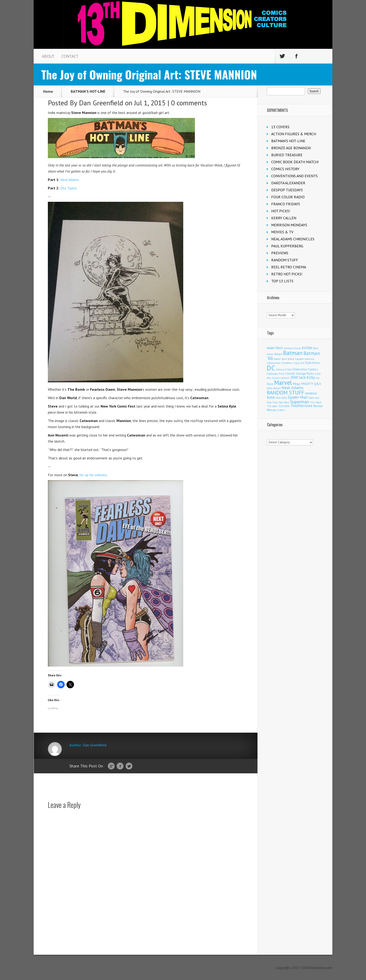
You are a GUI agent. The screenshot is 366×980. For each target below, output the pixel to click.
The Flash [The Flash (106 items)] (316, 402)
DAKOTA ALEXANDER (288, 183)
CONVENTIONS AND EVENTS (294, 176)
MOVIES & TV (282, 232)
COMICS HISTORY (285, 169)
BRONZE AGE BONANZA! (291, 148)
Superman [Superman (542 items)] (300, 402)
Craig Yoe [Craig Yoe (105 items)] (299, 363)
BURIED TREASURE (287, 155)
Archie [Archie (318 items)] (307, 348)
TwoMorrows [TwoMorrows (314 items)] (301, 406)
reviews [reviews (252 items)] (311, 393)
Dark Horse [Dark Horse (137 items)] (313, 363)
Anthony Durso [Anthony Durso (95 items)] (292, 348)
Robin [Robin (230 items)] (271, 397)
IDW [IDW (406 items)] (294, 377)
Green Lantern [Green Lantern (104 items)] (281, 378)
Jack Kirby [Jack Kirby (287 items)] (307, 377)
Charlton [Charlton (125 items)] (287, 363)
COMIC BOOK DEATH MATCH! (295, 162)
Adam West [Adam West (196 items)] (275, 348)
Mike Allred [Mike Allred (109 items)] (274, 388)
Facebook (120, 766)
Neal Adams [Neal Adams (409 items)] (292, 388)
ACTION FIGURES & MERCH (294, 134)
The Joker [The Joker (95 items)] (272, 406)
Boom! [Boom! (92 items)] (277, 359)
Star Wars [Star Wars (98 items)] (284, 402)
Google (111, 766)
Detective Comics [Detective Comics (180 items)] (306, 369)
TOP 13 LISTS (282, 281)
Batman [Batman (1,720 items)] (293, 353)
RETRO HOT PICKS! (287, 274)
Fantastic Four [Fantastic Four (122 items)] (276, 374)
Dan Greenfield (101, 103)
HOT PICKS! (281, 211)
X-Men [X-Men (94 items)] (281, 410)
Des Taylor (69, 188)
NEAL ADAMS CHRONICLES (293, 239)
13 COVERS (280, 127)
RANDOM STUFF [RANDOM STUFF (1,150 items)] (285, 392)
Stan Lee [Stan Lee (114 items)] (314, 398)
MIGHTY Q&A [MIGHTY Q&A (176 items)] (311, 384)
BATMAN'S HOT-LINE (88, 91)
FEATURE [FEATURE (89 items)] (290, 374)
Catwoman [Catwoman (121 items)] (274, 363)
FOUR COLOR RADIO (288, 197)
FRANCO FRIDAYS (286, 204)
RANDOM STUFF (285, 260)
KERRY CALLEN (284, 218)
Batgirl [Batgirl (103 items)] (278, 354)
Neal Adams (70, 180)
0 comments (189, 103)
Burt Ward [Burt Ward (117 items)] (288, 359)
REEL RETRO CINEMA (289, 267)
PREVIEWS (280, 253)
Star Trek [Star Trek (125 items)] (272, 402)
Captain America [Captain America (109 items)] (305, 359)
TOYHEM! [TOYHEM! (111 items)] (284, 406)
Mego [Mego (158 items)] (297, 384)
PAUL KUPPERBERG (287, 246)
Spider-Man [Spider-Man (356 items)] (298, 397)
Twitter (129, 766)
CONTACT (70, 56)
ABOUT (48, 56)
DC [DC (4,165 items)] (271, 368)
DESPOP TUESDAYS (287, 190)
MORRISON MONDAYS (289, 225)
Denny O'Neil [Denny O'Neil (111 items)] (284, 369)
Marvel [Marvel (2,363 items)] (283, 383)
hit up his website (93, 475)
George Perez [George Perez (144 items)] (305, 374)
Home (48, 91)
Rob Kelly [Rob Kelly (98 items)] (282, 398)
